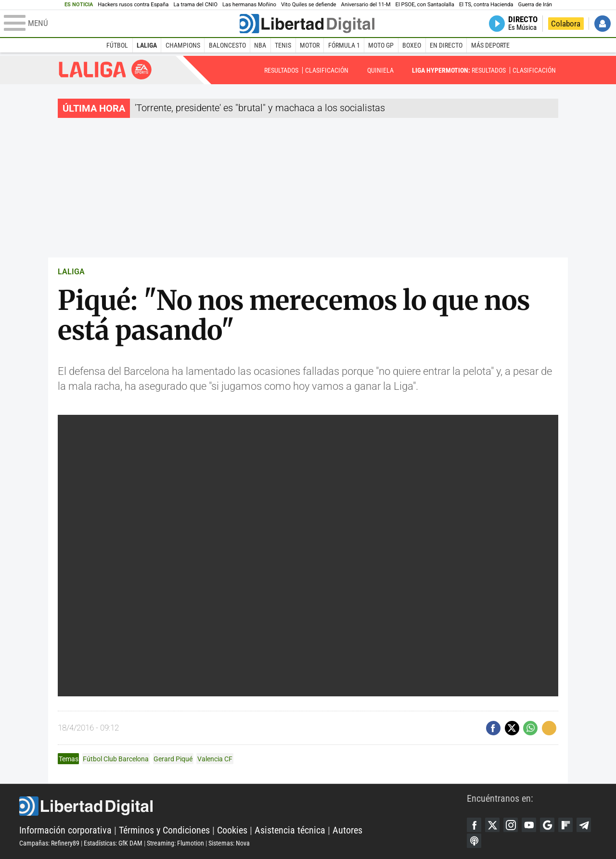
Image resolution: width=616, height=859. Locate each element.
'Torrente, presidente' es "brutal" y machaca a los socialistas (260, 108)
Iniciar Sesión (603, 24)
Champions (183, 45)
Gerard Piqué (173, 759)
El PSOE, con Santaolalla (425, 5)
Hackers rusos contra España (133, 5)
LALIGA (71, 272)
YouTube (529, 825)
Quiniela (380, 70)
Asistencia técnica (290, 830)
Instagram (511, 825)
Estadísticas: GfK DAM (113, 843)
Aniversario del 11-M (366, 5)
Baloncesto (227, 45)
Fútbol (117, 45)
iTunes (474, 841)
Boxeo (412, 45)
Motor (310, 45)
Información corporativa (65, 830)
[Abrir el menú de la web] (121, 24)
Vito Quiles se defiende (309, 5)
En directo (446, 45)
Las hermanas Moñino (249, 5)
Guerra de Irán (535, 5)
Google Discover (547, 825)
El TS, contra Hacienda (486, 5)
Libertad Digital (243, 806)
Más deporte (490, 45)
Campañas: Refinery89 (49, 843)
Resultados (281, 70)
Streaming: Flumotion (175, 843)
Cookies (232, 830)
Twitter (492, 825)
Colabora (566, 24)
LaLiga (147, 45)
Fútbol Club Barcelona (116, 759)
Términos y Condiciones (164, 830)
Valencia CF (215, 759)
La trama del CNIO (195, 5)
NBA (260, 45)
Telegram (584, 825)
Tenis (283, 45)
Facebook (474, 825)
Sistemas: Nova (229, 843)
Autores (347, 830)
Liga (105, 70)
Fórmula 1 (344, 45)
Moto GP (381, 45)
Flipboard (565, 825)
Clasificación (327, 70)
